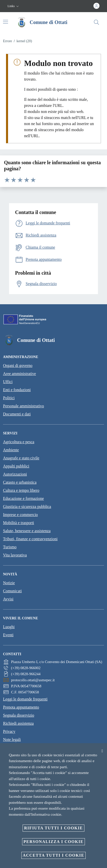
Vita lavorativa (15, 555)
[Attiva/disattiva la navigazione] (6, 22)
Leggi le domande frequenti (25, 699)
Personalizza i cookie (54, 842)
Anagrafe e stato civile (21, 458)
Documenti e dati (17, 414)
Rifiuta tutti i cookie (54, 828)
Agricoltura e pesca (19, 442)
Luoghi (9, 627)
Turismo (10, 547)
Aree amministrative (19, 374)
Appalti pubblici (16, 466)
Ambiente (11, 450)
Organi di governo (18, 366)
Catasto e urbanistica (20, 482)
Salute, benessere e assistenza (27, 531)
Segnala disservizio (19, 715)
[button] (14, 6)
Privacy (9, 731)
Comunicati (12, 591)
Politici (9, 398)
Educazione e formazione (23, 498)
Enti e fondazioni (17, 390)
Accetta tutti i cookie (54, 855)
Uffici (8, 382)
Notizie (9, 583)
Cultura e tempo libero (21, 490)
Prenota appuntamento (21, 707)
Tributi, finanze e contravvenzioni (30, 539)
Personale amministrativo (23, 406)
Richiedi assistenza (18, 723)
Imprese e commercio (20, 515)
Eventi (8, 635)
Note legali (12, 740)
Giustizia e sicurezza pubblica (27, 507)
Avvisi (8, 599)
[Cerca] (96, 22)
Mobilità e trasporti (19, 523)
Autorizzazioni (15, 474)
